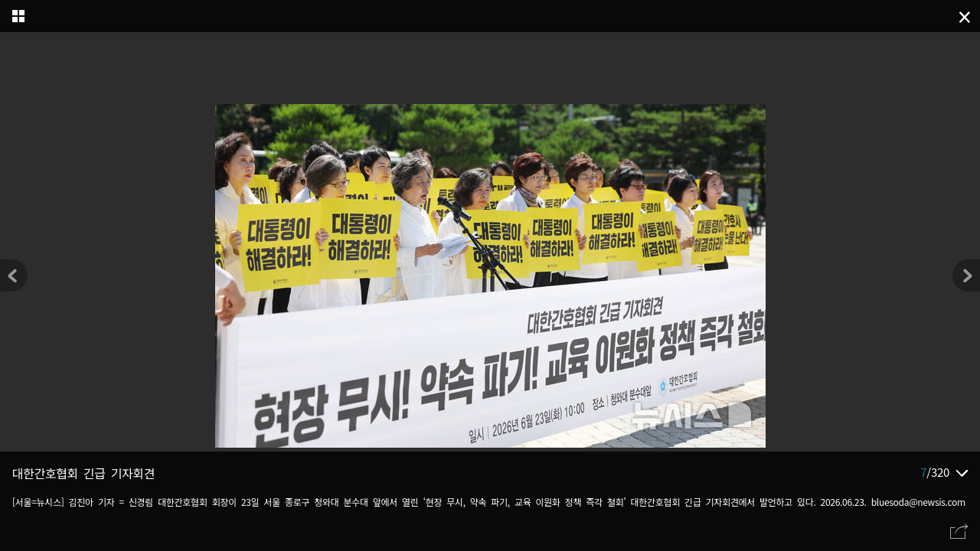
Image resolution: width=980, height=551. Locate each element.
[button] (966, 275)
